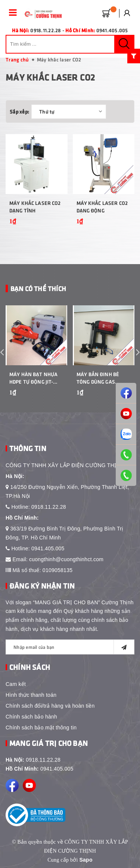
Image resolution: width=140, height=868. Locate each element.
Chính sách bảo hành (31, 717)
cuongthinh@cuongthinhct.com (66, 559)
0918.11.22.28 (49, 507)
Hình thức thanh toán (31, 695)
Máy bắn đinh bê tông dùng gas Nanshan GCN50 (98, 378)
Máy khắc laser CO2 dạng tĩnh (35, 207)
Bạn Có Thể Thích (38, 288)
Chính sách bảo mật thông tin (41, 728)
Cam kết (16, 684)
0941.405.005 (48, 548)
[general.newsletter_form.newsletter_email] (70, 647)
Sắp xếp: (19, 111)
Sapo (86, 860)
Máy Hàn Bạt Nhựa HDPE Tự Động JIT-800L (33, 378)
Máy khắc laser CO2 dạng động (102, 207)
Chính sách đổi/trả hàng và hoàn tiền (50, 706)
